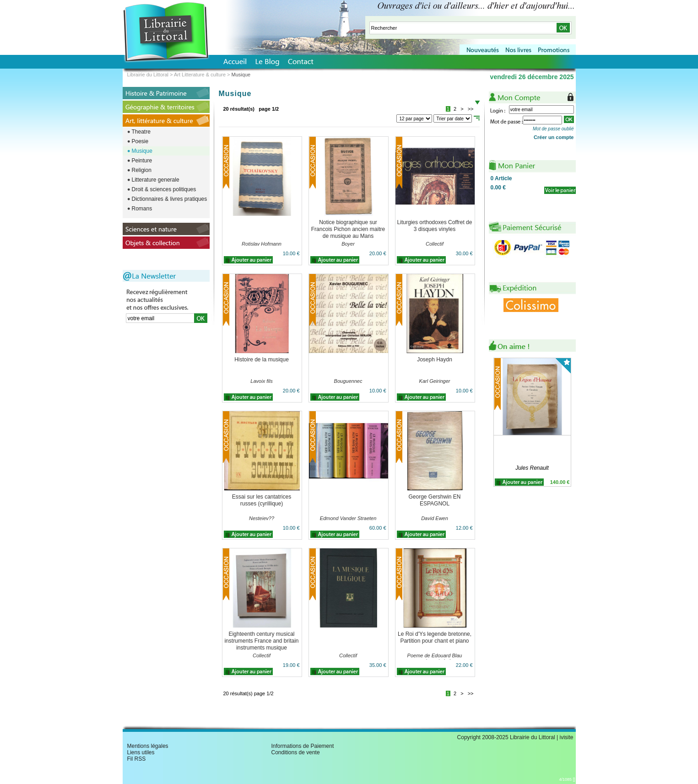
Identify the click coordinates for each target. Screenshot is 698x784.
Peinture (142, 161)
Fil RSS (137, 759)
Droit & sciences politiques (164, 189)
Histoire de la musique (262, 360)
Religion (142, 170)
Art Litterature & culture (200, 75)
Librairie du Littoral (148, 75)
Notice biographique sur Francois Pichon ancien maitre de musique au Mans (348, 229)
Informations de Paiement (303, 746)
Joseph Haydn (435, 360)
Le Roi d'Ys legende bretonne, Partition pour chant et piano (435, 637)
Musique (142, 151)
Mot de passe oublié (553, 129)
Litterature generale (156, 180)
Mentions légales (148, 746)
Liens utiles (141, 752)
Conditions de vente (296, 752)
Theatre (141, 132)
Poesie (140, 141)
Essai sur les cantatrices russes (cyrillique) (262, 500)
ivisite (566, 737)
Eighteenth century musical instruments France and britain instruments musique (261, 641)
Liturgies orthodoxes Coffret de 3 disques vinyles (435, 226)
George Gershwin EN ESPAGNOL (434, 500)
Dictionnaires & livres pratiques (170, 199)
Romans (142, 209)
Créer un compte (554, 137)
